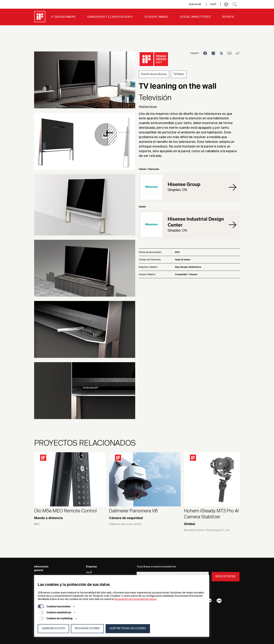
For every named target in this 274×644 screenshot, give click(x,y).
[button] (226, 4)
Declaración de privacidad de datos (135, 599)
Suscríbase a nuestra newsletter (157, 567)
